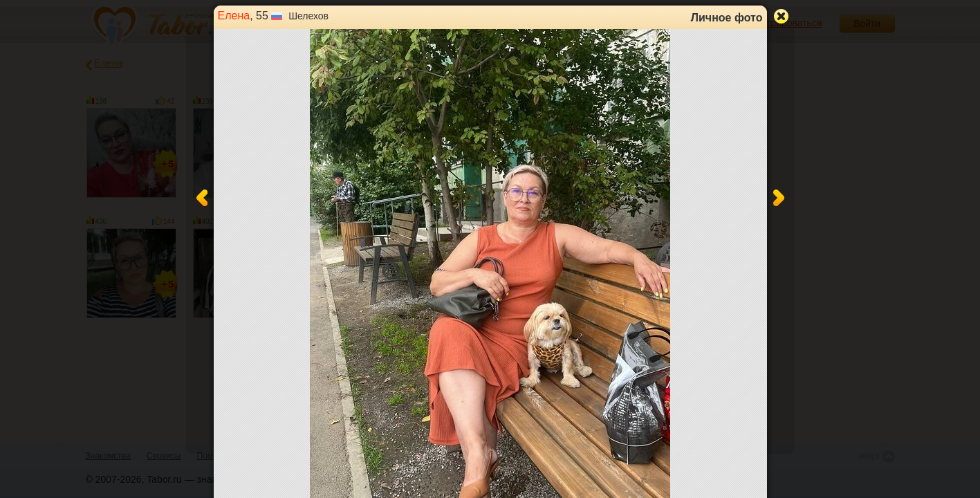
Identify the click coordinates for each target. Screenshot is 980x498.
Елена (234, 16)
